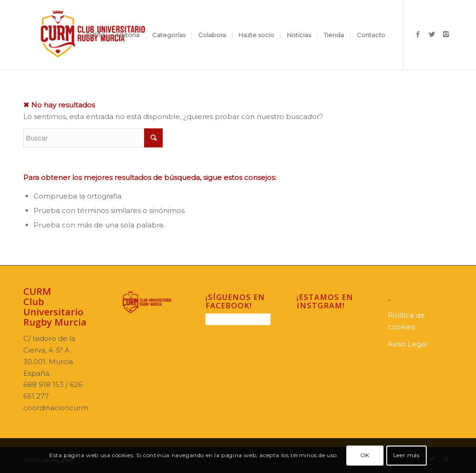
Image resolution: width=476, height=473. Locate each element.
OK (365, 455)
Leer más (407, 455)
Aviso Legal (407, 344)
